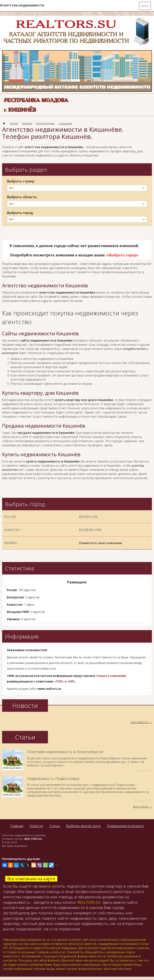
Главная (17, 826)
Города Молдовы (45, 123)
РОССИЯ (10, 517)
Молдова (27, 123)
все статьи (141, 806)
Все (77, 188)
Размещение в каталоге (125, 826)
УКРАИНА (10, 543)
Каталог (14, 123)
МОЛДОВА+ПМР (90, 530)
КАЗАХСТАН (12, 530)
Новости (36, 826)
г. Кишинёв (65, 123)
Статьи (54, 826)
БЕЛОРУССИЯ (88, 517)
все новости (140, 722)
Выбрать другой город (83, 826)
